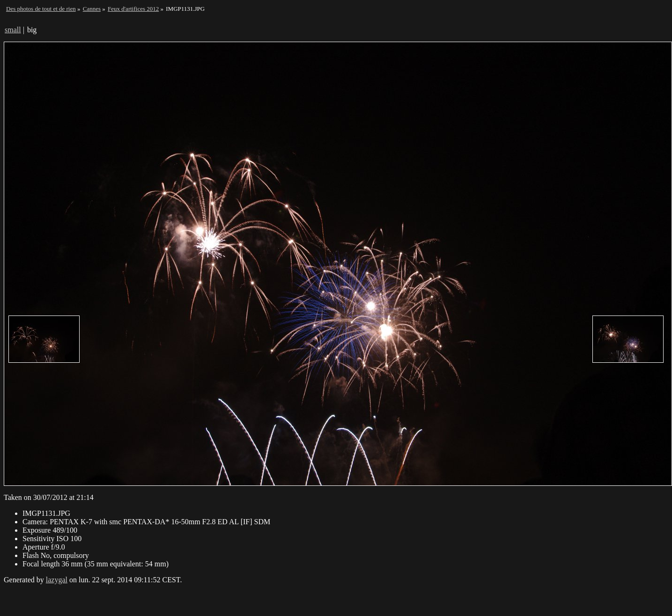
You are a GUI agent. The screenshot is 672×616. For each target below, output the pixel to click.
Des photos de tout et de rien (41, 9)
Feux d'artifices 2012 (133, 9)
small (13, 30)
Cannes (92, 9)
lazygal (57, 580)
